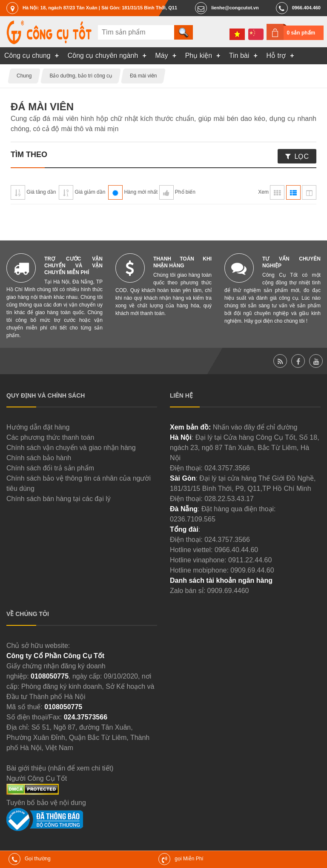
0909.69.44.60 (252, 570)
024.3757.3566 (227, 468)
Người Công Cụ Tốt (37, 778)
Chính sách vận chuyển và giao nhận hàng (71, 448)
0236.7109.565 (193, 519)
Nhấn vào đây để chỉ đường (255, 427)
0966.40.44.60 (236, 550)
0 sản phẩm (301, 33)
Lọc (302, 156)
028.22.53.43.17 (229, 499)
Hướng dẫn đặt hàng (38, 427)
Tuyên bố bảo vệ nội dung (46, 803)
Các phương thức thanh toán (50, 437)
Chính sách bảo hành (39, 458)
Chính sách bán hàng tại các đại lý (59, 499)
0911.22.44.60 (250, 560)
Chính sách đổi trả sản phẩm (50, 468)
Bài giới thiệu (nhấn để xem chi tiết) (60, 768)
